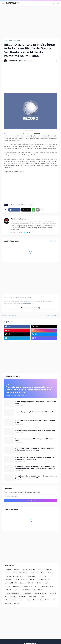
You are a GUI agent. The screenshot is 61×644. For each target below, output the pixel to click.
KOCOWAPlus (44, 580)
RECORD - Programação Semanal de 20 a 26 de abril (35, 430)
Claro (15, 573)
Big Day (49, 569)
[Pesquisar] (58, 3)
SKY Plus (53, 593)
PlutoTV (16, 590)
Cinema (8, 573)
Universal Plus (38, 600)
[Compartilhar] (56, 61)
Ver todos (53, 241)
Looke (22, 583)
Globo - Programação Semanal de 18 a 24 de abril (34, 412)
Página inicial (8, 41)
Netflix (46, 583)
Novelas (16, 586)
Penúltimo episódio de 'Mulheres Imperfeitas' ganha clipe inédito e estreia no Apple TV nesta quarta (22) (35, 468)
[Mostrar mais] (42, 210)
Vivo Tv (16, 603)
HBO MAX (33, 580)
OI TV (37, 586)
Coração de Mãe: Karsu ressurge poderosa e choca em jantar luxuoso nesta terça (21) (36, 477)
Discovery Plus (31, 576)
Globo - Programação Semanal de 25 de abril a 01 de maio (35, 421)
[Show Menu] (3, 3)
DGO (43, 573)
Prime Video (26, 590)
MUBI (39, 583)
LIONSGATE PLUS (11, 583)
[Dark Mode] (54, 3)
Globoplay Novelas (21, 580)
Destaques (51, 573)
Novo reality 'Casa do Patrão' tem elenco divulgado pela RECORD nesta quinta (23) (35, 449)
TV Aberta (32, 597)
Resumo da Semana (41, 593)
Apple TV (8, 569)
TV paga (41, 597)
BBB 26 (41, 569)
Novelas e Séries (27, 586)
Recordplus (27, 593)
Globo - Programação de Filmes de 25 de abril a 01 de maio (36, 403)
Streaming (23, 597)
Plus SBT (8, 590)
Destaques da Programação (14, 576)
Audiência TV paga (22, 205)
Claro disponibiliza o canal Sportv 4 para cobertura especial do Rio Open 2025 (35, 458)
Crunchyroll (35, 573)
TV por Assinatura (11, 600)
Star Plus (13, 597)
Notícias (31, 205)
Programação (38, 590)
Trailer (28, 600)
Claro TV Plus (24, 573)
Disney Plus (43, 576)
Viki (54, 600)
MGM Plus (31, 583)
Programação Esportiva (13, 593)
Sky (6, 597)
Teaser (21, 600)
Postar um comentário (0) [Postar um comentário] (31, 308)
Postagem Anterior (9, 315)
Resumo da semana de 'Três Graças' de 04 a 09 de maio (35, 440)
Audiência (17, 41)
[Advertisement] (31, 22)
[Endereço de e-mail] (31, 496)
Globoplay (8, 580)
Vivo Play (8, 603)
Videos (48, 600)
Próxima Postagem (51, 315)
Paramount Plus (47, 586)
